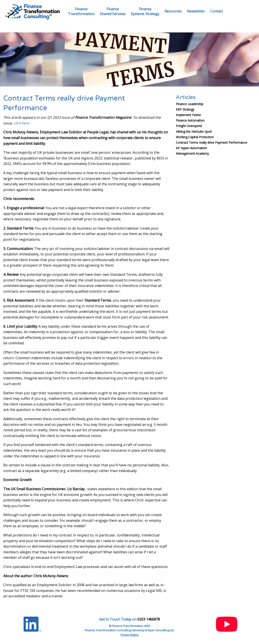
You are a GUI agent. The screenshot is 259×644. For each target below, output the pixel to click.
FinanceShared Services (113, 11)
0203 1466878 (149, 619)
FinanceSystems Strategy (145, 11)
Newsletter (196, 11)
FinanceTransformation (81, 11)
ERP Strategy (185, 109)
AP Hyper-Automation (191, 148)
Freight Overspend (189, 126)
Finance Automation (190, 120)
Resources (173, 11)
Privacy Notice (129, 635)
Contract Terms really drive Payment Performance (212, 142)
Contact (217, 11)
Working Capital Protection (195, 137)
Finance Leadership (190, 104)
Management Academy (192, 153)
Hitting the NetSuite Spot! (194, 132)
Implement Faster (188, 115)
